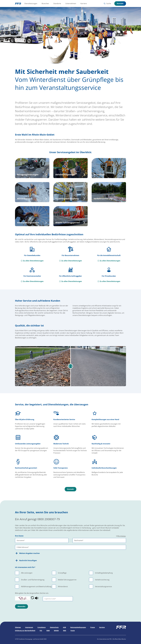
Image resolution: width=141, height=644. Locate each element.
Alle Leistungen (27, 573)
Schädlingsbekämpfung (104, 573)
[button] (32, 598)
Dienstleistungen (31, 4)
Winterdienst (63, 587)
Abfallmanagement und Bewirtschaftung (36, 587)
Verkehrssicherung (102, 580)
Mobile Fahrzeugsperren (67, 580)
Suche (107, 4)
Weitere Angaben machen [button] (27, 553)
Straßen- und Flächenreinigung (33, 580)
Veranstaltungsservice (103, 587)
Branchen (45, 4)
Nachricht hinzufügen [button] (26, 560)
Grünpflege (62, 573)
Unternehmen (71, 4)
